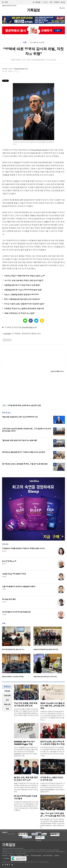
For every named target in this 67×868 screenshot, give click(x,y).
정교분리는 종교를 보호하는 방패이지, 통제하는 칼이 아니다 (23, 548)
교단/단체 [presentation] (7, 695)
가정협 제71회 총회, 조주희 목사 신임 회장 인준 (24, 405)
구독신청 (57, 2)
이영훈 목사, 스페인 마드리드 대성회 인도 (52, 779)
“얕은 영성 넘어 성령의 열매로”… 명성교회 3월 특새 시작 (52, 815)
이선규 (4, 589)
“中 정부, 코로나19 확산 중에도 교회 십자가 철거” (24, 281)
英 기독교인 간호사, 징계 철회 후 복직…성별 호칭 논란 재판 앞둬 (25, 464)
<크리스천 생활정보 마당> (57, 371)
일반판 (45, 2)
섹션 (5, 2)
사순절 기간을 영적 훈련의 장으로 (14, 574)
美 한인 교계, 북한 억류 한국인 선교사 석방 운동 (26, 779)
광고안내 (12, 856)
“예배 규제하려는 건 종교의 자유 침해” (19, 313)
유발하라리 (7, 340)
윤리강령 (6, 858)
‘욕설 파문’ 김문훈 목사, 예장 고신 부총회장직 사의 (20, 417)
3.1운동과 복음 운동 (9, 561)
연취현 (4, 551)
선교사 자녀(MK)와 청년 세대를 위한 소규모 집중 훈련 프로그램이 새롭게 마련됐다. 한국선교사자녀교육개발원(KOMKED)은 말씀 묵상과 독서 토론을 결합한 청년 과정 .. (26, 752)
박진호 (4, 602)
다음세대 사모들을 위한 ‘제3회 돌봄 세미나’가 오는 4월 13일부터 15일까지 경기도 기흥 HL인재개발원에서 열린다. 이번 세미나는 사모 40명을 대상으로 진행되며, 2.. (52, 716)
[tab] (7, 691)
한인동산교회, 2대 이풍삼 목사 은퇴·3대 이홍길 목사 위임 (52, 743)
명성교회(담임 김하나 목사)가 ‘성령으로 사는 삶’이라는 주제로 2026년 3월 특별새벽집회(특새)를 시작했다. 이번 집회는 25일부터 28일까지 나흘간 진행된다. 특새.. (52, 823)
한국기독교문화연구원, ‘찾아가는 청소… (13, 649)
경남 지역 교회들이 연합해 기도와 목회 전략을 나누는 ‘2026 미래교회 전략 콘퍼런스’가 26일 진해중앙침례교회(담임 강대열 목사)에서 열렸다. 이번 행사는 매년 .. (26, 713)
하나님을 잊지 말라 (9, 599)
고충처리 (57, 856)
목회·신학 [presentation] (7, 704)
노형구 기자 (12, 69)
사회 (25, 42)
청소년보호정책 (48, 856)
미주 (51, 2)
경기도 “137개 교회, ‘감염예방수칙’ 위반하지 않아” (24, 304)
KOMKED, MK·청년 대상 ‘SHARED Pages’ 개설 (24, 743)
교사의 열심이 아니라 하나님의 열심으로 (16, 612)
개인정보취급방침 (36, 856)
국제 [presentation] (7, 709)
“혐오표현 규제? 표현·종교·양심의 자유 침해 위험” (20, 440)
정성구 (4, 564)
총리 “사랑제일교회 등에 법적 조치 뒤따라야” (22, 299)
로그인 (63, 2)
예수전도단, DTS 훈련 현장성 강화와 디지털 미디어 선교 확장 (24, 452)
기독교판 (37, 2)
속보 (4, 405)
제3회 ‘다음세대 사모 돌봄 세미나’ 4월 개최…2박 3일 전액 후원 (52, 706)
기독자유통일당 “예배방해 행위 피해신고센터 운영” (25, 276)
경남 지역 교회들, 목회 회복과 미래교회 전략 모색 (26, 705)
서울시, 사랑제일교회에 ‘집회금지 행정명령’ (21, 295)
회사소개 (5, 856)
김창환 (4, 576)
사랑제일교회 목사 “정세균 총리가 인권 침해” (22, 285)
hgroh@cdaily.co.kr (22, 69)
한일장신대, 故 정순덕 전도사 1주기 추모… (46, 677)
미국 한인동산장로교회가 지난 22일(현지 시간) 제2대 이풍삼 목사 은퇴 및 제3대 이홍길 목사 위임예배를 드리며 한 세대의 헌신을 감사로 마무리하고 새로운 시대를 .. (52, 752)
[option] (18, 639)
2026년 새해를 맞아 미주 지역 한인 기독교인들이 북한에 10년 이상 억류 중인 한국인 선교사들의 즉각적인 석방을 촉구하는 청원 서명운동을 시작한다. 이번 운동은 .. (26, 788)
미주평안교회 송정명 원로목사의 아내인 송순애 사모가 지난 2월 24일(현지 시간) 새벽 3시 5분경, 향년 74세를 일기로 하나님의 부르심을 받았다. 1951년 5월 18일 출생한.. (26, 806)
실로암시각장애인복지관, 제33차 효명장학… (46, 649)
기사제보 (26, 856)
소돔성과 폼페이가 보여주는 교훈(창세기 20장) (19, 587)
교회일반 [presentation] (7, 691)
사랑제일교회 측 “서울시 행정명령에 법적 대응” (23, 290)
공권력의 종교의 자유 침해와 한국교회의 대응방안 (24, 309)
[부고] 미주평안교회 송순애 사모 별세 (25, 797)
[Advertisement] (33, 389)
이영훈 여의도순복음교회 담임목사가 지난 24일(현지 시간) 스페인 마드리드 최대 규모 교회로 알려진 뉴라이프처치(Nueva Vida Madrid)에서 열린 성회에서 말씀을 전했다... (53, 788)
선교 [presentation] (7, 700)
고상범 (4, 614)
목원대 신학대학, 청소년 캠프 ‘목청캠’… (13, 677)
